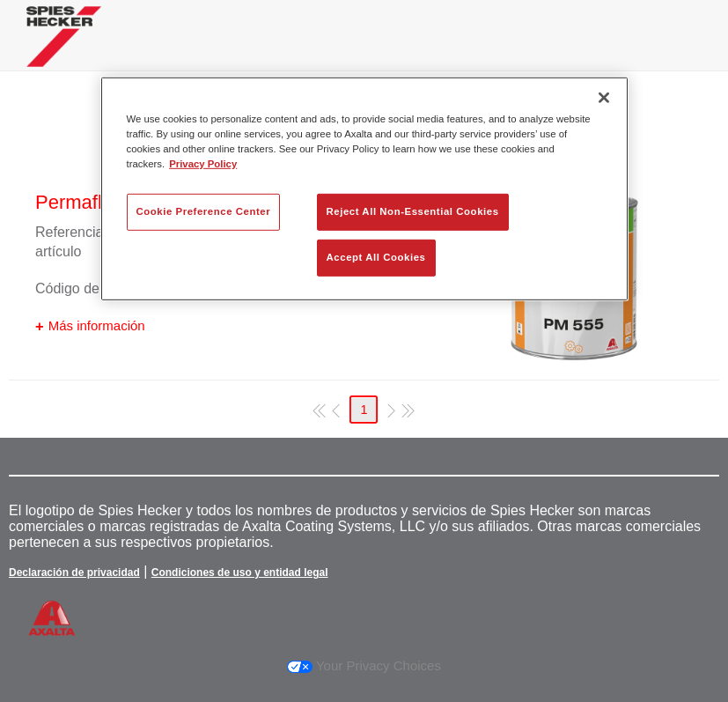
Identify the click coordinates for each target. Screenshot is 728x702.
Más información (97, 325)
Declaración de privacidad (74, 573)
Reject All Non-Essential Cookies (413, 211)
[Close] (604, 97)
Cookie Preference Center (204, 211)
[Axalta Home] (64, 50)
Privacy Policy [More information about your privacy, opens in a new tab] (203, 164)
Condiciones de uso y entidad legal (240, 573)
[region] (364, 188)
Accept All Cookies (376, 257)
